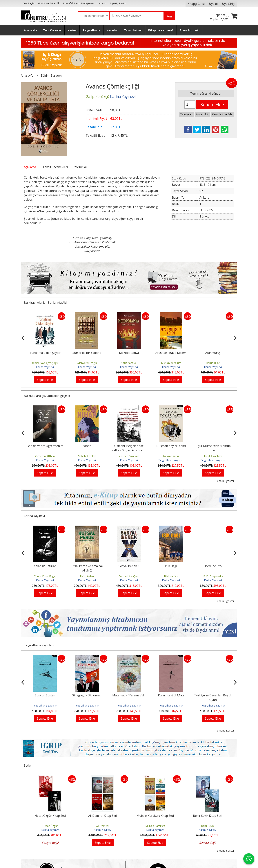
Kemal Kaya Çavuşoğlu (87, 363)
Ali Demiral (103, 826)
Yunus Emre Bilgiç (87, 576)
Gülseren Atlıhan (87, 456)
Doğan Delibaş (45, 363)
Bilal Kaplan (213, 576)
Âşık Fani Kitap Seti (45, 566)
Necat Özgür (50, 826)
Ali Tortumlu (45, 456)
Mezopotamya (171, 353)
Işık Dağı (213, 566)
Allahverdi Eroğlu (129, 363)
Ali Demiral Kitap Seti (103, 816)
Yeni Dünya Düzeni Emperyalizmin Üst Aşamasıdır (45, 450)
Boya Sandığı (45, 353)
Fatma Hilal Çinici (171, 576)
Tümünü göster (225, 481)
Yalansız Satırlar (87, 566)
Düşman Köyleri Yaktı (213, 446)
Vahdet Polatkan (171, 456)
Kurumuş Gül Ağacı (213, 695)
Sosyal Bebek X (171, 566)
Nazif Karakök (171, 363)
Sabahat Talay (129, 456)
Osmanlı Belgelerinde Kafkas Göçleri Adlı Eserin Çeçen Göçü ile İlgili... (171, 450)
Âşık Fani (45, 576)
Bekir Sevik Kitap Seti (208, 816)
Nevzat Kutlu (213, 456)
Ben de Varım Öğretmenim (87, 446)
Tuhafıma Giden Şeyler (87, 353)
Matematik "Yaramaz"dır (171, 695)
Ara (169, 16)
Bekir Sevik (208, 826)
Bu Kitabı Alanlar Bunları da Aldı (46, 303)
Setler (28, 765)
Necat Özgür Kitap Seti (50, 816)
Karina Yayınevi (45, 367)
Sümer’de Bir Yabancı (129, 353)
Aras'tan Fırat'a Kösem (213, 353)
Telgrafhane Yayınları (213, 460)
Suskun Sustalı (87, 695)
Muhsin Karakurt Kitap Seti (155, 816)
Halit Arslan (129, 576)
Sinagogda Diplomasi (129, 695)
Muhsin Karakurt (213, 363)
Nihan (129, 446)
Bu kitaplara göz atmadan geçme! (47, 396)
